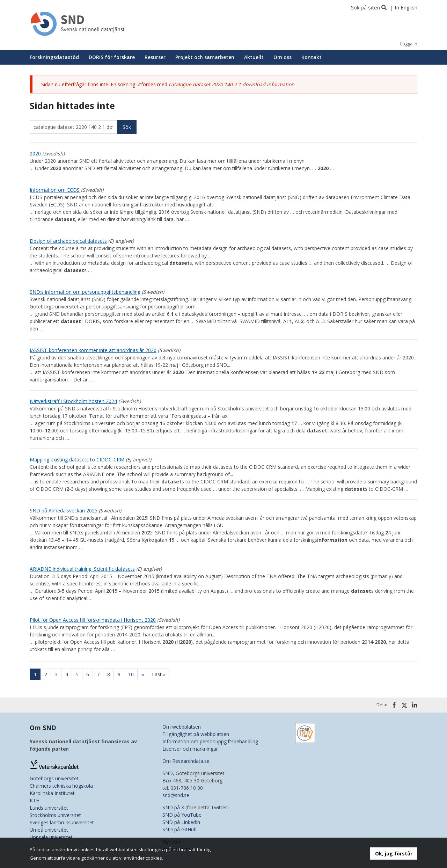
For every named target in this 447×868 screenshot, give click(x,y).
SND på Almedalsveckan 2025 (64, 510)
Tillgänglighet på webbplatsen (196, 734)
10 (133, 674)
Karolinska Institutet (52, 793)
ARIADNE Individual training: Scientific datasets (82, 569)
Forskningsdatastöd (54, 57)
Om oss (283, 57)
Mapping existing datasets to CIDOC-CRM (77, 459)
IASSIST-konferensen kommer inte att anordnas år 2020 (93, 350)
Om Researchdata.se (186, 761)
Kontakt (312, 57)
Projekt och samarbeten (205, 57)
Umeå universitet (49, 830)
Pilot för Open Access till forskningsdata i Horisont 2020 (93, 620)
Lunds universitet (49, 808)
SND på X (173, 807)
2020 (35, 154)
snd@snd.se (176, 795)
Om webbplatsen (182, 727)
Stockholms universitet (55, 815)
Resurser (155, 57)
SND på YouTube (182, 815)
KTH (35, 800)
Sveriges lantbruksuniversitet (62, 822)
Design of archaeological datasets (68, 241)
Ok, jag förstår (394, 854)
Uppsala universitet (51, 837)
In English (406, 7)
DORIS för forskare (112, 57)
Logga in (409, 44)
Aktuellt (254, 57)
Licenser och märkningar (190, 749)
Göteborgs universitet (54, 778)
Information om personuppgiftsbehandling (210, 741)
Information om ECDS (55, 190)
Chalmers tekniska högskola (61, 786)
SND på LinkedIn (181, 822)
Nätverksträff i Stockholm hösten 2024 (73, 401)
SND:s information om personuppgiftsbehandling (85, 292)
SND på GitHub (179, 829)
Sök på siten (365, 7)
